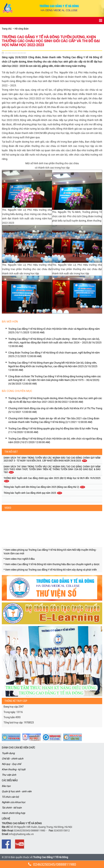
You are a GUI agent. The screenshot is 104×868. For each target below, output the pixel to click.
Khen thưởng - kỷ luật (14, 769)
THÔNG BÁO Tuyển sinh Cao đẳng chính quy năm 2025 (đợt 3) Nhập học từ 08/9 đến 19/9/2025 (52, 479)
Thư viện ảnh (9, 775)
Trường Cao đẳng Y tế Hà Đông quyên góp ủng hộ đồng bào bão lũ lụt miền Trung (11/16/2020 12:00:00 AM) (53, 430)
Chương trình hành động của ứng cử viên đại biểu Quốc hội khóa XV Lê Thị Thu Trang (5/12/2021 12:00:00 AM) (55, 410)
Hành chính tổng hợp (13, 813)
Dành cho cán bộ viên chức (19, 748)
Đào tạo (6, 786)
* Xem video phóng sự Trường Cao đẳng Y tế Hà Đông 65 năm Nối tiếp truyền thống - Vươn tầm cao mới (50, 552)
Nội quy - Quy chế (11, 764)
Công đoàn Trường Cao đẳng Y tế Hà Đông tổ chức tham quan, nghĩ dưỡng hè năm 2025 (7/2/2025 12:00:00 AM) (54, 354)
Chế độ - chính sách (13, 759)
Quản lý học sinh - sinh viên (17, 791)
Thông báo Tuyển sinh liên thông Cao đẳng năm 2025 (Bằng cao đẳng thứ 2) (45, 487)
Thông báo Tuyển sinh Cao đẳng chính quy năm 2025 (33, 493)
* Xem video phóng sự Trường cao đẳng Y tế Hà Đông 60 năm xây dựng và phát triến (50, 570)
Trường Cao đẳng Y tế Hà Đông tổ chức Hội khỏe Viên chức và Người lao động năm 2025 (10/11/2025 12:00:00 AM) (54, 331)
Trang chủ (7, 29)
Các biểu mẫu (10, 780)
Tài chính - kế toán (12, 808)
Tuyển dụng (8, 753)
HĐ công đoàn (22, 29)
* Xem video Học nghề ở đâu (19, 559)
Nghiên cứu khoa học (14, 802)
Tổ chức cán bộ (10, 797)
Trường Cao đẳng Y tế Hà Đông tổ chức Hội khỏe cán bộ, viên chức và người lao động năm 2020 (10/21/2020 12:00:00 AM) (55, 440)
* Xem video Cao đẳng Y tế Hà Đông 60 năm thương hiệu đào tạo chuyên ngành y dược (52, 564)
